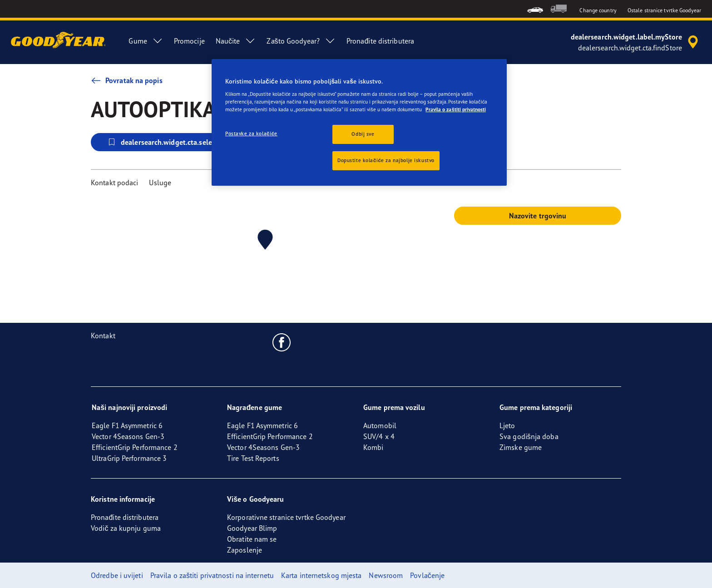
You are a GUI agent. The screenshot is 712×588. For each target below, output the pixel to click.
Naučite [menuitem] (236, 41)
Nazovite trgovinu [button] (538, 216)
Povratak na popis (127, 80)
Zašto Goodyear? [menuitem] (301, 41)
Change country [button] (598, 10)
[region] (359, 123)
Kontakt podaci (114, 183)
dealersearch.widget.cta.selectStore (171, 142)
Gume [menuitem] (146, 41)
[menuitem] (535, 9)
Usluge (160, 183)
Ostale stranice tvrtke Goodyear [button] (664, 10)
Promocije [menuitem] (189, 41)
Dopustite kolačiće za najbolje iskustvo (386, 160)
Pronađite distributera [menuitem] (380, 41)
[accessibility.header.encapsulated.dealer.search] (636, 42)
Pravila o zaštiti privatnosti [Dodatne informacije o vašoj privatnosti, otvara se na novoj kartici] (455, 109)
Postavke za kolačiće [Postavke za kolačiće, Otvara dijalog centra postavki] (251, 133)
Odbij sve (363, 134)
